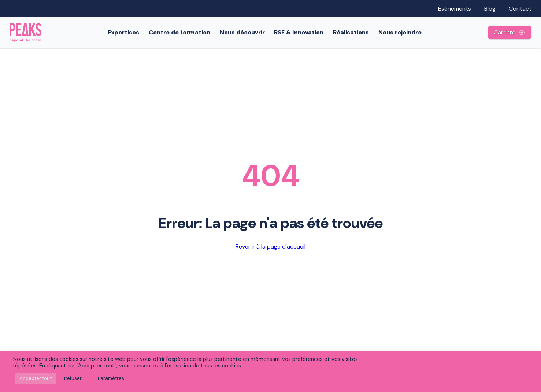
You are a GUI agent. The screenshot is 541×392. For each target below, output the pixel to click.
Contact (520, 9)
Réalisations (351, 32)
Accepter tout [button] (36, 378)
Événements (455, 9)
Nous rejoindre (400, 32)
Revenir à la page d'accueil (270, 247)
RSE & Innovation (299, 32)
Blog (490, 9)
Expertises (123, 32)
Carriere (510, 32)
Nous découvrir (242, 32)
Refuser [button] (73, 378)
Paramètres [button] (111, 378)
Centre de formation (179, 32)
